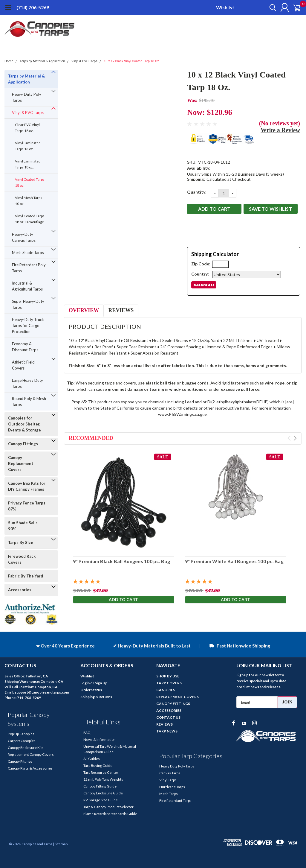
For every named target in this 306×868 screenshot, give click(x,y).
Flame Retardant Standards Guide (110, 814)
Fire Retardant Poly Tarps (29, 268)
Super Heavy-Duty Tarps (28, 304)
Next (295, 438)
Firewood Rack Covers (22, 559)
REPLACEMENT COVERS (178, 697)
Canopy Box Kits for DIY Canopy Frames (27, 486)
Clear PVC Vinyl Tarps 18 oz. (27, 128)
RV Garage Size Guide (101, 800)
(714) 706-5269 (33, 7)
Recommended (91, 438)
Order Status (91, 690)
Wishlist (225, 7)
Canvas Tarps (170, 773)
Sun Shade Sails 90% (23, 526)
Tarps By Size (21, 542)
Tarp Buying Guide (98, 766)
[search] (266, 7)
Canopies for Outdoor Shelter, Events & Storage (25, 424)
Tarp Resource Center (101, 772)
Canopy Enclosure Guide (103, 793)
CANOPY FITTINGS (173, 704)
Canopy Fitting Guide (100, 786)
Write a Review (280, 130)
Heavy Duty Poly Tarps (27, 97)
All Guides (92, 759)
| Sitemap (60, 844)
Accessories (20, 590)
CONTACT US (168, 717)
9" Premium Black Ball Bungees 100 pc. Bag (121, 561)
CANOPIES (166, 690)
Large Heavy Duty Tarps (27, 383)
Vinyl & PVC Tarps (84, 61)
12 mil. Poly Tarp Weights (103, 779)
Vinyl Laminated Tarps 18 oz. (28, 164)
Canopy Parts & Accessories (30, 768)
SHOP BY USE (168, 676)
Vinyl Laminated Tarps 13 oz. (28, 146)
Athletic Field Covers (23, 365)
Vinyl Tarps (168, 780)
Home (9, 61)
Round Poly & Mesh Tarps (29, 402)
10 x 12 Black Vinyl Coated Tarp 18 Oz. (132, 61)
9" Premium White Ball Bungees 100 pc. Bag (234, 561)
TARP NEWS (167, 731)
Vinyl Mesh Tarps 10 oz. (29, 201)
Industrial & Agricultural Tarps (27, 286)
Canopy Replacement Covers (21, 463)
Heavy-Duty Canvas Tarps (24, 237)
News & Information (100, 739)
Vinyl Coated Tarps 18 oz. (30, 182)
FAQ (87, 733)
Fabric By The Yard (26, 576)
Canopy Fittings (23, 444)
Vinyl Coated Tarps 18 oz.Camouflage (30, 219)
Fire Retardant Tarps (175, 801)
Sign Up (101, 683)
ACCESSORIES (169, 710)
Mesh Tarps (169, 794)
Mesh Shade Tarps (28, 253)
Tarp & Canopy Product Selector (108, 807)
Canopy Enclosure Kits (26, 748)
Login (85, 683)
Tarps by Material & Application (42, 61)
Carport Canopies (22, 741)
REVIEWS (165, 724)
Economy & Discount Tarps (25, 347)
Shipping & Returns (96, 697)
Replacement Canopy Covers (31, 754)
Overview (84, 310)
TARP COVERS (169, 683)
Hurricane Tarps (172, 787)
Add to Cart (123, 600)
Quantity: (197, 192)
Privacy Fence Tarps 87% (27, 506)
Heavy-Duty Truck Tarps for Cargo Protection (28, 326)
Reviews (121, 310)
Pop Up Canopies (21, 734)
